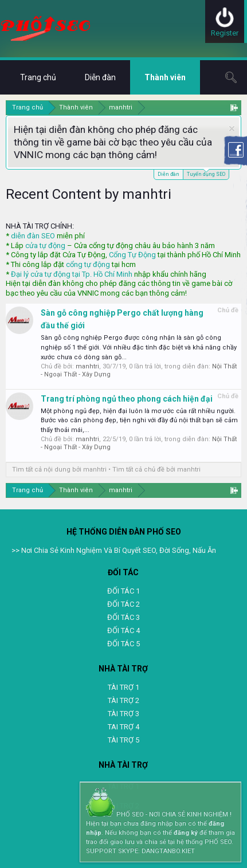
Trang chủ (38, 77)
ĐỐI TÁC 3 (123, 617)
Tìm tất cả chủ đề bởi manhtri (156, 470)
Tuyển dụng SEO (206, 173)
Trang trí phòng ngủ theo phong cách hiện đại (127, 399)
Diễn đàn (168, 174)
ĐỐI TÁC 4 (123, 631)
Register (225, 33)
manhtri (87, 366)
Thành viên (165, 77)
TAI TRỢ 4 (123, 727)
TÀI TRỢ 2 (123, 700)
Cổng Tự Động (132, 255)
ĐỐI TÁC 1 (123, 591)
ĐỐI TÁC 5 (123, 644)
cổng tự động (88, 264)
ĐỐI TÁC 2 (123, 604)
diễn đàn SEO (33, 236)
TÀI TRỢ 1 (123, 687)
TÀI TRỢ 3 (123, 714)
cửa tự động (45, 246)
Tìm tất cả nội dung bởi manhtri (59, 470)
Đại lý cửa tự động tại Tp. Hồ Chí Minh (72, 274)
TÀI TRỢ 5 (123, 740)
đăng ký (186, 833)
